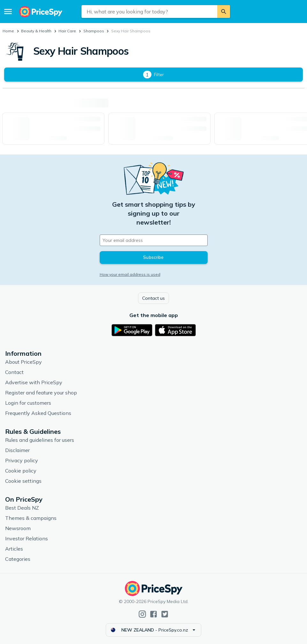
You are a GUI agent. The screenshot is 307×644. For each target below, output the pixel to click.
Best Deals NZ (22, 508)
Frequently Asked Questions (38, 413)
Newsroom (18, 528)
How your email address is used (130, 274)
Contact (14, 372)
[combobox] (150, 12)
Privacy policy (22, 460)
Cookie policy (21, 471)
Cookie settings (23, 481)
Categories (18, 559)
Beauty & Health (36, 31)
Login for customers (28, 403)
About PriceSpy (23, 362)
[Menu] (8, 12)
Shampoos (94, 31)
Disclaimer (17, 450)
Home (8, 31)
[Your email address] (154, 240)
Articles (14, 549)
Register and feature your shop (41, 393)
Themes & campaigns (31, 518)
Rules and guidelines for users (40, 440)
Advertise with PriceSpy (34, 382)
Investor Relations (27, 538)
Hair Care (67, 31)
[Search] (224, 12)
